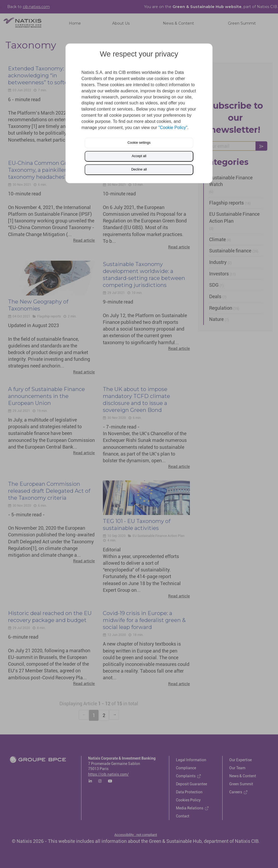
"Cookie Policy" (173, 128)
